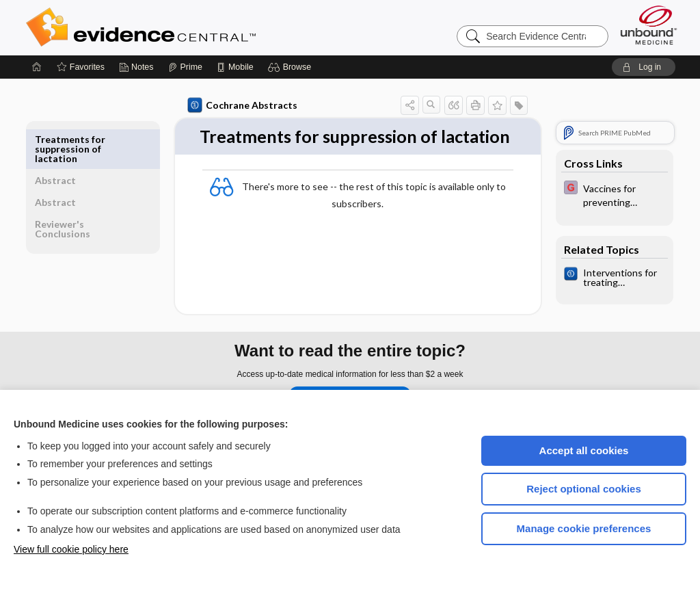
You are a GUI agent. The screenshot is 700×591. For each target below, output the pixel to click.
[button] (292, 67)
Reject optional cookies (584, 489)
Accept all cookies (584, 450)
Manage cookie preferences (584, 528)
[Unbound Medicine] (649, 25)
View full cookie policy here (71, 549)
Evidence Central (196, 27)
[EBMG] (612, 194)
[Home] (37, 67)
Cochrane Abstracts (240, 105)
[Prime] (185, 67)
